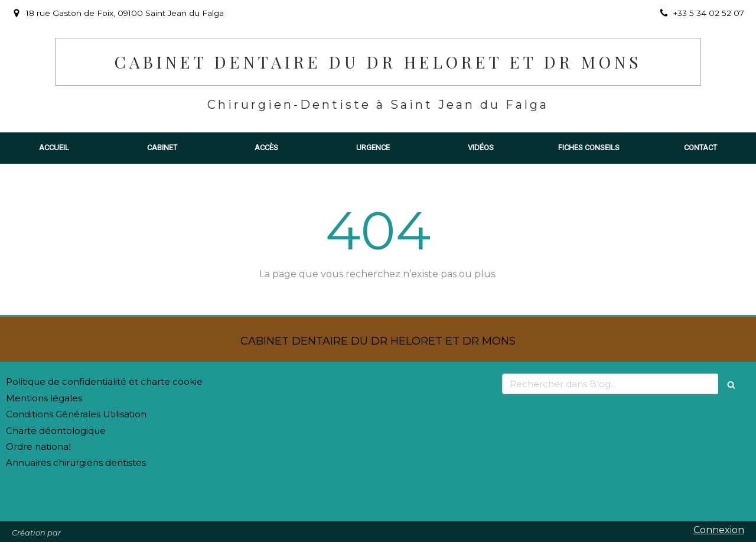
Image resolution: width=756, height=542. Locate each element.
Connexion (719, 530)
